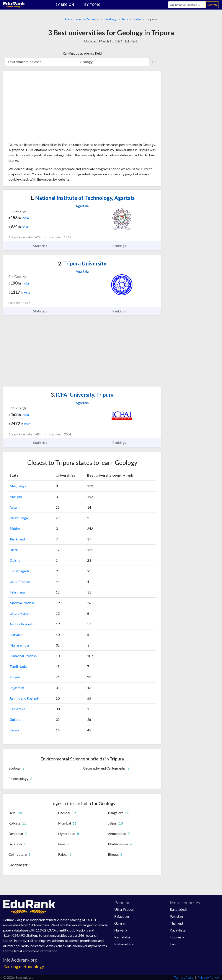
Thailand (176, 923)
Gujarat (15, 719)
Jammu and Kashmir (24, 698)
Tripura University (82, 263)
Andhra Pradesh (21, 624)
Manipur (16, 497)
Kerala (14, 730)
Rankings (122, 246)
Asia (125, 19)
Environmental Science (82, 19)
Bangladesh (178, 909)
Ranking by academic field (82, 53)
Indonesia (177, 937)
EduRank (131, 41)
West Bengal (19, 518)
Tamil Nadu (18, 666)
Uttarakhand (19, 613)
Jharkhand (17, 539)
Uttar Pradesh (20, 581)
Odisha (15, 560)
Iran (173, 944)
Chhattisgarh (19, 571)
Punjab (15, 677)
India (137, 19)
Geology (110, 19)
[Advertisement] (41, 108)
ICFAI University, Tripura (82, 395)
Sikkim (15, 528)
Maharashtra (19, 645)
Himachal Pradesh (23, 656)
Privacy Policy (208, 977)
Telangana (17, 592)
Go (154, 62)
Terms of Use (184, 977)
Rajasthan (17, 688)
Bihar (14, 550)
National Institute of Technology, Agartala (82, 198)
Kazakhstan (179, 930)
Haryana (16, 635)
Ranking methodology (24, 966)
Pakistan (176, 916)
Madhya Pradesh (22, 603)
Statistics (43, 246)
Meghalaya (18, 486)
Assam (15, 507)
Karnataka (17, 709)
